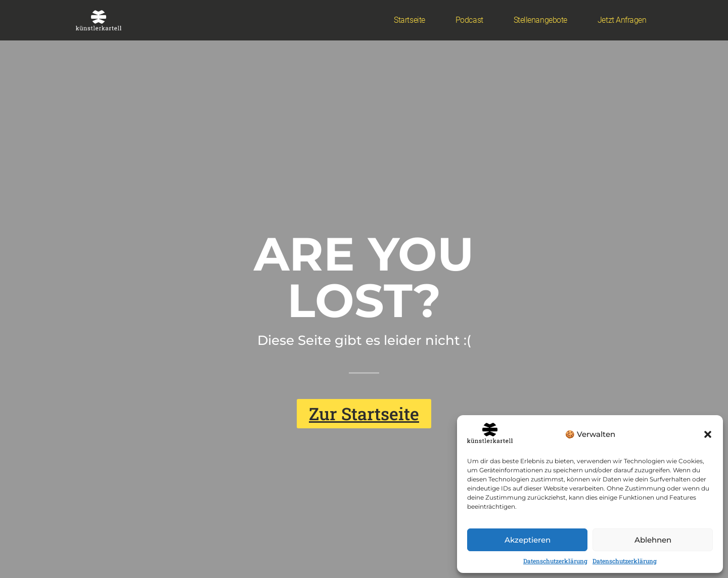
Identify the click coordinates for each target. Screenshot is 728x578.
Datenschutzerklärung (555, 561)
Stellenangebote (540, 20)
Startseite (409, 20)
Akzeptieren (528, 540)
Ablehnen (653, 540)
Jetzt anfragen (622, 20)
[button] (708, 434)
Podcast (469, 20)
